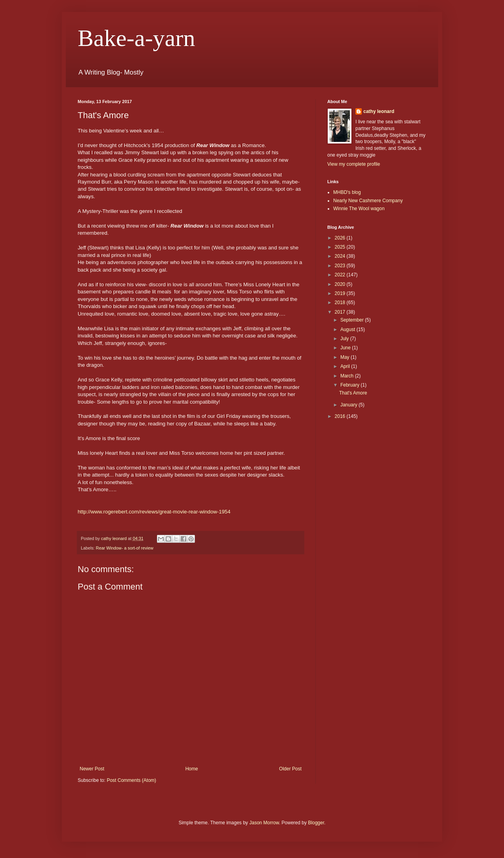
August (348, 329)
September (353, 320)
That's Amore (353, 393)
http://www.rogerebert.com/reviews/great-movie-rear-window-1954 (154, 512)
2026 (341, 238)
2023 (341, 266)
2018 (341, 303)
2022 (341, 275)
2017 (341, 312)
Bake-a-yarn (136, 38)
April (346, 366)
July (345, 339)
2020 (341, 284)
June (346, 348)
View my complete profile (354, 164)
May (346, 357)
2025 (341, 247)
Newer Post (92, 769)
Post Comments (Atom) (131, 780)
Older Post (290, 769)
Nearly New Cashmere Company (368, 201)
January (349, 405)
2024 (341, 256)
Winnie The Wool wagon (359, 209)
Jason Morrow (264, 823)
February (350, 385)
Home (192, 769)
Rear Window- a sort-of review (125, 548)
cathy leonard (379, 111)
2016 (341, 416)
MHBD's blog (347, 192)
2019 (341, 293)
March (348, 376)
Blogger (316, 823)
